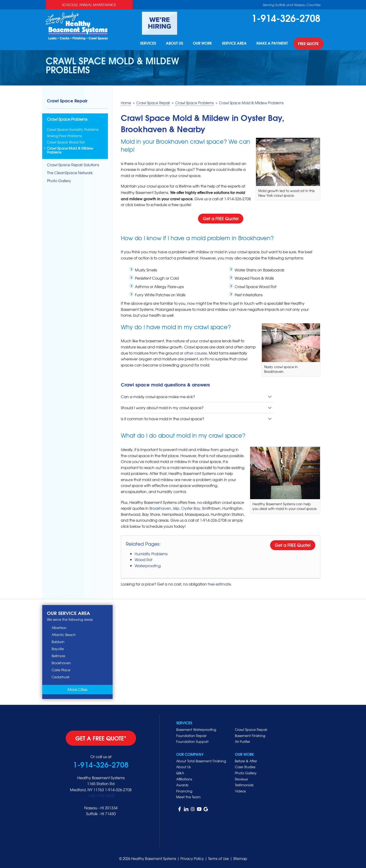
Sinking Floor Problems (64, 136)
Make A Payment (272, 44)
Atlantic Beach (64, 635)
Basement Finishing (250, 736)
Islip (176, 508)
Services (146, 44)
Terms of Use (219, 859)
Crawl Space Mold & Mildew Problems (70, 150)
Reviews (241, 779)
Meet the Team (188, 797)
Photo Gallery (59, 181)
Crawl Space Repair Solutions (73, 165)
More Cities (77, 689)
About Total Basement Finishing (201, 761)
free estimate (219, 584)
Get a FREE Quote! (221, 218)
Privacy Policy (192, 859)
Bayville (58, 649)
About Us (173, 44)
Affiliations (184, 779)
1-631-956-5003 (101, 795)
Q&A (180, 773)
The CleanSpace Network (70, 173)
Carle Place (61, 670)
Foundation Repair (191, 736)
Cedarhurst (61, 677)
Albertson (59, 628)
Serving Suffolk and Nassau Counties (291, 5)
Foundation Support (192, 741)
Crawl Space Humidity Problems (73, 129)
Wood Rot (143, 559)
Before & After (246, 761)
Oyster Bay (191, 508)
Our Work (201, 44)
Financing (184, 791)
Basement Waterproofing (196, 729)
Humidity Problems (151, 554)
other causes (196, 353)
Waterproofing (148, 566)
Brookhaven (160, 508)
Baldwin (58, 642)
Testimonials (244, 785)
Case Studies (245, 767)
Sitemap (240, 859)
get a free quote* (101, 738)
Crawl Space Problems (67, 119)
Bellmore (58, 656)
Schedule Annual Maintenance (89, 5)
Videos (240, 791)
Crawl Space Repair (67, 100)
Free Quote (308, 44)
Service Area (234, 44)
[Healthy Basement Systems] (77, 25)
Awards (182, 785)
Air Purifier (242, 741)
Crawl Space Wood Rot (66, 142)
